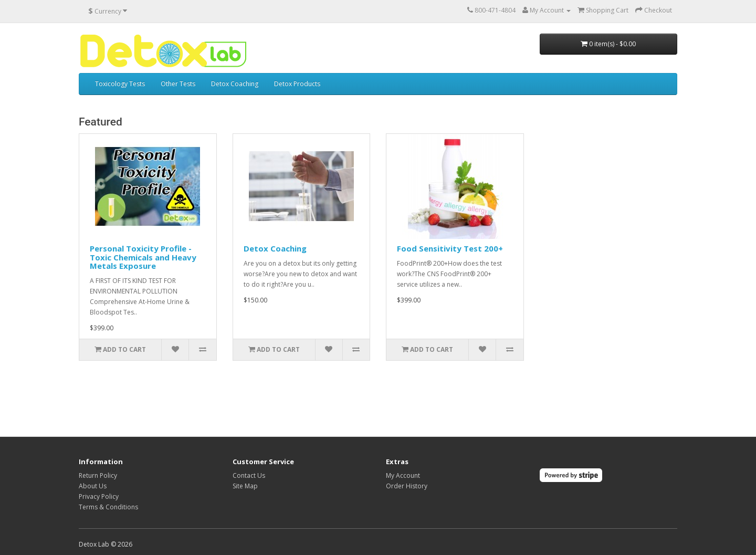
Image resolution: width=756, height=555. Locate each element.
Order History (407, 486)
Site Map (245, 486)
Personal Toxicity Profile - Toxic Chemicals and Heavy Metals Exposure (143, 257)
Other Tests (178, 84)
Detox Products (297, 84)
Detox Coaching (235, 84)
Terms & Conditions (108, 507)
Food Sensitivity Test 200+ (450, 248)
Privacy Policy (99, 496)
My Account (403, 475)
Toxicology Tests (120, 84)
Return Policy (98, 475)
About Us (93, 486)
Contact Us (249, 475)
